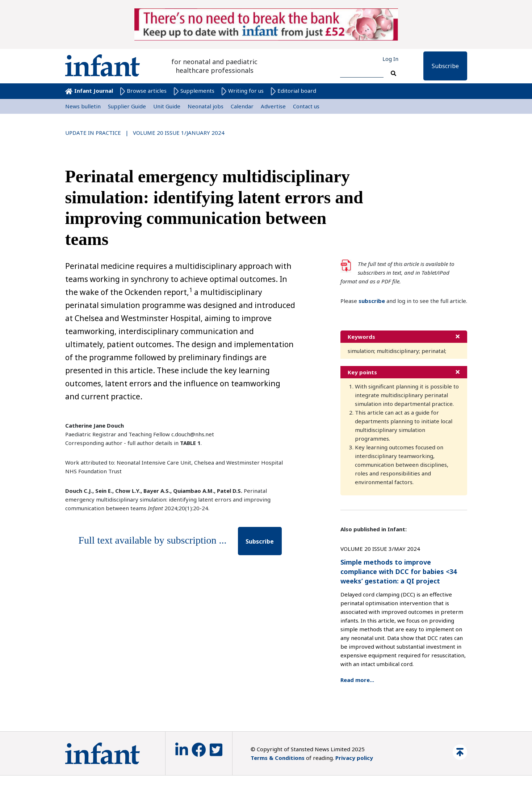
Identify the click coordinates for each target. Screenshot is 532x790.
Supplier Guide (127, 106)
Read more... (357, 680)
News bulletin (83, 106)
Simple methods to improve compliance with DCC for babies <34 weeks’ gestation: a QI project (399, 571)
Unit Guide (167, 106)
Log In (390, 59)
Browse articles (143, 91)
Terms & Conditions (278, 758)
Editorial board (294, 91)
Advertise (273, 106)
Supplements (194, 91)
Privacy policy (354, 758)
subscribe (372, 301)
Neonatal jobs (206, 106)
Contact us (306, 106)
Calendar (242, 106)
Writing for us (243, 91)
